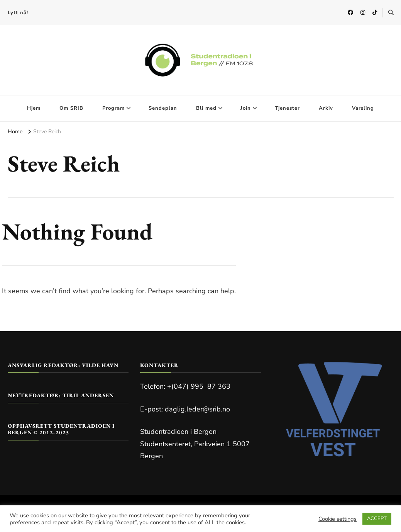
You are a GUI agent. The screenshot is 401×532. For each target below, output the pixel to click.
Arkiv (326, 108)
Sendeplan (163, 108)
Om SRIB (71, 108)
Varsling (363, 108)
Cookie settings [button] (338, 519)
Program (113, 108)
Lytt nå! (18, 13)
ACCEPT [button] (377, 518)
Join (246, 108)
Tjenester (287, 108)
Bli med (206, 108)
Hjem (34, 108)
